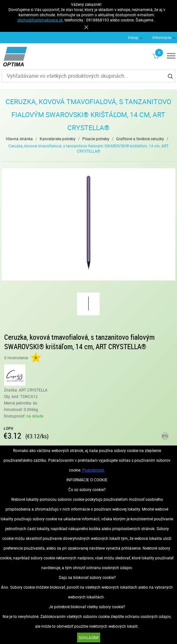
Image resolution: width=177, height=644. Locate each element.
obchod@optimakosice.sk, (40, 20)
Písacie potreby (96, 139)
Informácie (162, 37)
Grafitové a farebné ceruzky (140, 139)
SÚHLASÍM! (89, 637)
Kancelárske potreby (58, 139)
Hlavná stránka (19, 139)
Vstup (133, 37)
